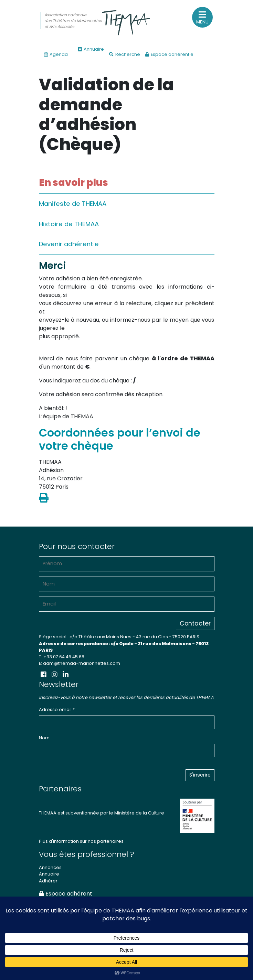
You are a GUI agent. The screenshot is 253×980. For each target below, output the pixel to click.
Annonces (50, 867)
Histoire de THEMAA (69, 224)
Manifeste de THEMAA (73, 204)
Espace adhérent (66, 894)
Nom (44, 738)
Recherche (125, 54)
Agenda (56, 54)
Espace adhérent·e (169, 54)
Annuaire (91, 49)
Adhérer (48, 881)
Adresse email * (57, 709)
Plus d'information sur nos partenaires (81, 841)
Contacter (195, 623)
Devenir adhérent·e (69, 244)
